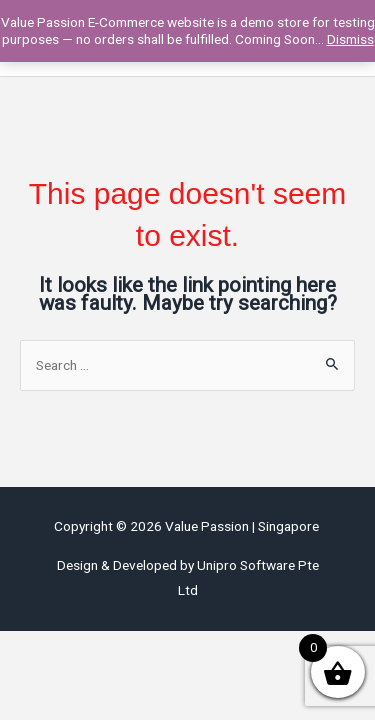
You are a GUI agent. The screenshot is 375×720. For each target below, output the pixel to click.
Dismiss (350, 39)
